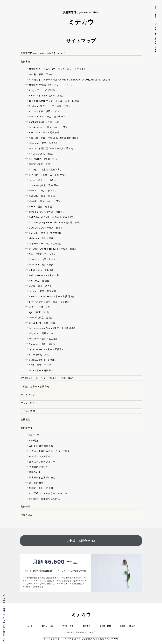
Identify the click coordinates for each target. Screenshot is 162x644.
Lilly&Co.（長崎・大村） (43, 333)
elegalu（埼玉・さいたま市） (45, 201)
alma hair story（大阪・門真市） (47, 212)
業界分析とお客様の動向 (42, 477)
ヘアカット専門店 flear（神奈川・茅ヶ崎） (52, 148)
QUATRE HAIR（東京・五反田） (47, 349)
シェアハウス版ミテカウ (71, 639)
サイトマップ (28, 394)
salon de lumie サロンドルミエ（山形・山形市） (55, 101)
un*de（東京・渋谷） (41, 286)
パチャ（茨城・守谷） (41, 307)
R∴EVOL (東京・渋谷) (41, 154)
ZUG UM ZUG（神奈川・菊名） (46, 228)
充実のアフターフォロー (42, 462)
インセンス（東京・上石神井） (46, 169)
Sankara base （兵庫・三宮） (45, 122)
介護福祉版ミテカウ (90, 639)
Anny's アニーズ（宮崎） (43, 90)
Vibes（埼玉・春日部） (42, 270)
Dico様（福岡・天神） (41, 74)
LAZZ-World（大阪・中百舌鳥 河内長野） (52, 217)
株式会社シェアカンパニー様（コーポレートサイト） (58, 69)
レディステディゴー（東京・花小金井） (51, 302)
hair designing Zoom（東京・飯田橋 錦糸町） (54, 328)
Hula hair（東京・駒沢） (43, 264)
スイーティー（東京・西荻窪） (46, 243)
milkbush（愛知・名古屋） (44, 339)
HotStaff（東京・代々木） (43, 190)
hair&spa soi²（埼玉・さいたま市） (49, 127)
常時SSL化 (35, 472)
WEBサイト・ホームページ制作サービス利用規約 (47, 378)
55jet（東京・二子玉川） (43, 254)
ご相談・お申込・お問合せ (35, 386)
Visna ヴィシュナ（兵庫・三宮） (47, 95)
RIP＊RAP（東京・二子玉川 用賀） (48, 175)
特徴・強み (27, 514)
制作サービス (28, 427)
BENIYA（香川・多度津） (43, 360)
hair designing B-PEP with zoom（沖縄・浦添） (55, 222)
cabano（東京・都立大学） (44, 291)
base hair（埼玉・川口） (43, 259)
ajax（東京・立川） (40, 312)
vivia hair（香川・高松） (43, 238)
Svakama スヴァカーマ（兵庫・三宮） (50, 106)
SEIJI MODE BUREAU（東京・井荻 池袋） (52, 296)
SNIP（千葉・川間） (40, 354)
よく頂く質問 (28, 411)
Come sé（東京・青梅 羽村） (45, 185)
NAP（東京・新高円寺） (42, 370)
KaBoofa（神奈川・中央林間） (46, 233)
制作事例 (25, 61)
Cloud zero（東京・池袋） (43, 323)
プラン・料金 (28, 403)
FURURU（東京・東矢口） (43, 196)
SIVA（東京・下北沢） (41, 365)
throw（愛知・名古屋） (42, 206)
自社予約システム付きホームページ (48, 493)
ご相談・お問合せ (81, 541)
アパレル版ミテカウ (52, 639)
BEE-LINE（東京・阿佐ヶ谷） (45, 132)
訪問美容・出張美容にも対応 (45, 499)
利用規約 (79, 632)
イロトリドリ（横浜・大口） (45, 111)
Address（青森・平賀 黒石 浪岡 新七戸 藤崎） (54, 138)
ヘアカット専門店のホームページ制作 (49, 451)
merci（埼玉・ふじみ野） (43, 180)
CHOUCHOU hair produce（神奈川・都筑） (53, 249)
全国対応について (39, 467)
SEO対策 (34, 440)
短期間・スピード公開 (41, 488)
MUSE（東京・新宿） (41, 164)
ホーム (30, 626)
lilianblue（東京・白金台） (44, 143)
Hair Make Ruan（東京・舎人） (46, 275)
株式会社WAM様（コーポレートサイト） (51, 85)
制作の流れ (27, 506)
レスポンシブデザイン (41, 456)
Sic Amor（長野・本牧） (43, 344)
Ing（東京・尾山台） (40, 280)
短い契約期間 (36, 483)
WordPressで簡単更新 (41, 446)
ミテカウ (81, 614)
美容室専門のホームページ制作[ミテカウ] (43, 53)
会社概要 (25, 419)
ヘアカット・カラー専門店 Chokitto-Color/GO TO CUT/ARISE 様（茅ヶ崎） (71, 80)
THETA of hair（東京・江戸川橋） (48, 116)
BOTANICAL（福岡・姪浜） (44, 159)
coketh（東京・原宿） (41, 317)
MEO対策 (34, 435)
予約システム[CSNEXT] (109, 639)
